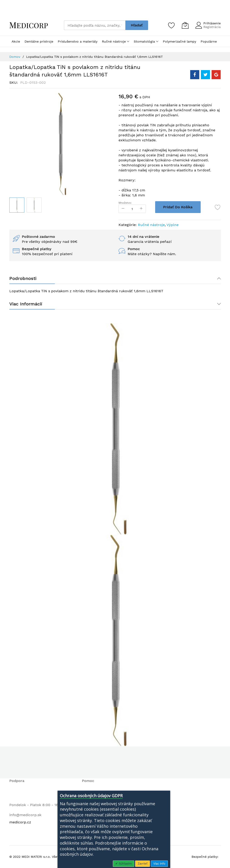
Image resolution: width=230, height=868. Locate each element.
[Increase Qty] (141, 209)
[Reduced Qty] (123, 209)
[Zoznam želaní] (172, 25)
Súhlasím (125, 864)
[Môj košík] (185, 25)
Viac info (159, 864)
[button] (34, 205)
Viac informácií (26, 304)
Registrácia (212, 27)
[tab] (115, 278)
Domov (15, 57)
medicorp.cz (20, 822)
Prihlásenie (212, 23)
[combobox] (95, 25)
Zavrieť (143, 864)
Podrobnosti (23, 278)
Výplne (173, 225)
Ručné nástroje (151, 225)
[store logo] (29, 25)
